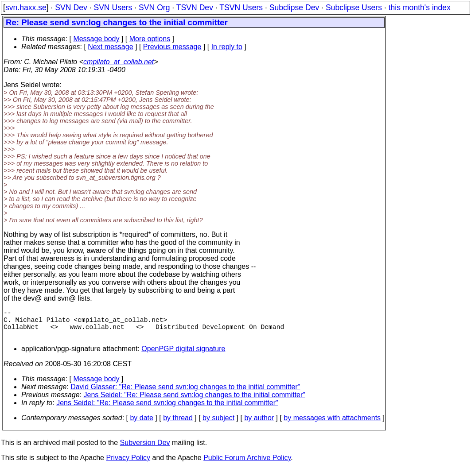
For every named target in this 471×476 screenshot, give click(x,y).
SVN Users (113, 8)
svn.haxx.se (26, 8)
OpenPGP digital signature (183, 356)
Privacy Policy (128, 465)
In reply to (227, 47)
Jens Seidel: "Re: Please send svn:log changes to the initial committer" (195, 402)
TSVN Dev (195, 8)
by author (259, 425)
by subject (218, 425)
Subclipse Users (354, 8)
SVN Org (154, 8)
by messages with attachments (332, 425)
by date (141, 425)
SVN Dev (71, 8)
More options (150, 39)
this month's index (420, 8)
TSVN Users (241, 8)
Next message (110, 47)
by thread (178, 425)
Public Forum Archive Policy (247, 465)
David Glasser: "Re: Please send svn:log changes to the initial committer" (185, 394)
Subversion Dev (145, 450)
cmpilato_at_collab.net (119, 62)
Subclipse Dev (294, 8)
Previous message (172, 47)
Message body (96, 39)
